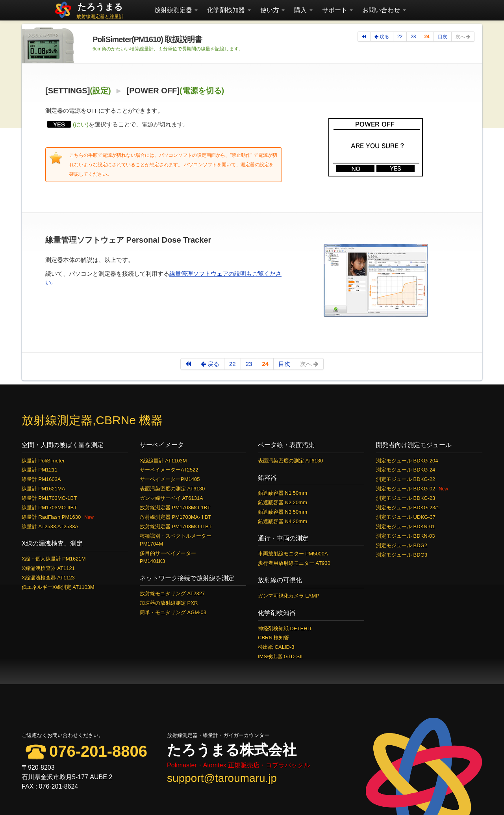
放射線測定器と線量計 (100, 17)
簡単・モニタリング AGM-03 (173, 612)
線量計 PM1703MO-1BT (49, 498)
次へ (463, 37)
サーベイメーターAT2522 (169, 470)
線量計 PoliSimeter (43, 461)
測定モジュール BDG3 (402, 555)
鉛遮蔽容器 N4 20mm (283, 521)
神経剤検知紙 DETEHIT (285, 628)
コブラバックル (288, 765)
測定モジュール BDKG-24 (406, 470)
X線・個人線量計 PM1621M (54, 559)
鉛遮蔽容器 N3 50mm (283, 512)
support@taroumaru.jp (222, 778)
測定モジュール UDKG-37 (406, 517)
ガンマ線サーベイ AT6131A (171, 498)
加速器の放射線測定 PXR (169, 603)
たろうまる (100, 7)
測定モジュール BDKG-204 (407, 461)
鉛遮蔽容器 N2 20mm (283, 502)
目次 (443, 37)
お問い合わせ (384, 10)
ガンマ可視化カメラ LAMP (289, 596)
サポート (337, 10)
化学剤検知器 (229, 10)
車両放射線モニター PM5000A (293, 554)
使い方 (272, 10)
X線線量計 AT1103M (163, 461)
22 (400, 37)
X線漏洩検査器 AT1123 (48, 578)
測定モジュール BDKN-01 (406, 526)
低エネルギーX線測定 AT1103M (58, 587)
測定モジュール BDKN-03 (406, 536)
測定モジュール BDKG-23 (406, 498)
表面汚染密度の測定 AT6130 (172, 489)
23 (413, 37)
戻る (382, 37)
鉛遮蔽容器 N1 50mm (283, 493)
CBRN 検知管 (273, 638)
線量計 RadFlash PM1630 (51, 517)
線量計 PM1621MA (44, 489)
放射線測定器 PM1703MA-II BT (175, 517)
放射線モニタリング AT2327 (172, 593)
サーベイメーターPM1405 (170, 479)
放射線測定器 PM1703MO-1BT (175, 508)
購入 (303, 10)
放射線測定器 (176, 10)
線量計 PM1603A (41, 479)
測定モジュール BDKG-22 (406, 479)
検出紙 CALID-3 (276, 647)
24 (427, 37)
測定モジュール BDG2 (402, 545)
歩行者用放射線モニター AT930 (294, 563)
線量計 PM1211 (40, 470)
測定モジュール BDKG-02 (406, 489)
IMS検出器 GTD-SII (280, 656)
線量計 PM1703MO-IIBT (49, 508)
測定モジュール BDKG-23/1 (408, 508)
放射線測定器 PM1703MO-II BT (176, 526)
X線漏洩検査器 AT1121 (48, 568)
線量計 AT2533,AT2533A (50, 526)
